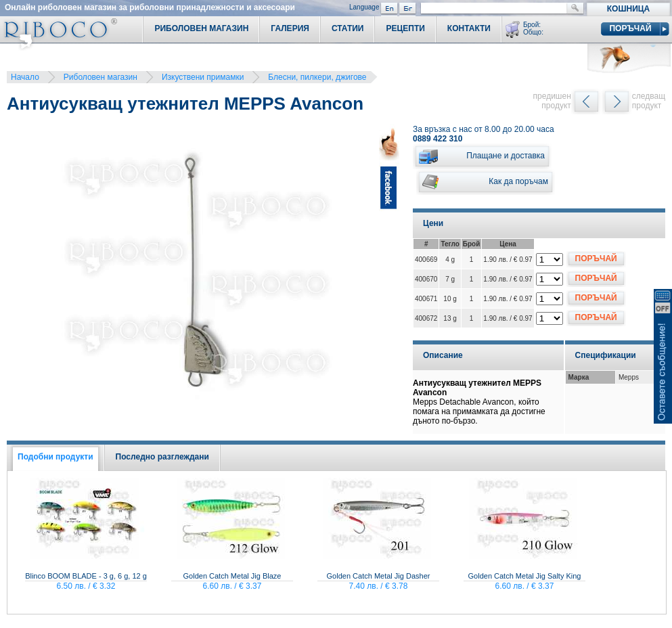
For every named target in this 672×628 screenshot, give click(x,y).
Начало (25, 77)
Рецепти (405, 28)
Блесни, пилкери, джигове (317, 77)
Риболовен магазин (100, 77)
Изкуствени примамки (203, 77)
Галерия (290, 28)
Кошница (628, 9)
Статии (348, 28)
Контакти (469, 28)
